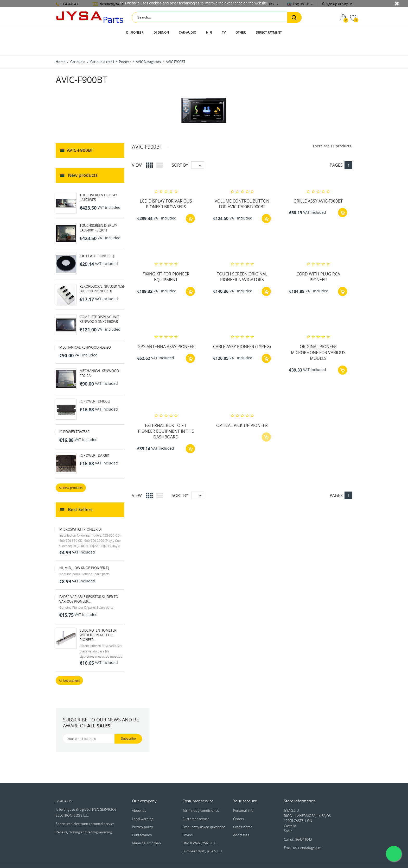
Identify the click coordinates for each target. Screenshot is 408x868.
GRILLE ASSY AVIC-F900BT (318, 186)
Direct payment (269, 32)
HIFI (209, 32)
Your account (245, 786)
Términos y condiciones (201, 796)
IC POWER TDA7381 (95, 441)
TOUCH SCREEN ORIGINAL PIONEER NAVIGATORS (242, 262)
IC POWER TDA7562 (74, 417)
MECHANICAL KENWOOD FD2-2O (85, 332)
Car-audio (187, 32)
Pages (336, 150)
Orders (238, 804)
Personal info (243, 796)
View (137, 150)
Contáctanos (142, 820)
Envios (187, 820)
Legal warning (143, 804)
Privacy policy (142, 812)
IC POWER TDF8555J (95, 386)
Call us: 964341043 (298, 825)
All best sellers (69, 666)
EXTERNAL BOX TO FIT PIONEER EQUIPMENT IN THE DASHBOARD (166, 416)
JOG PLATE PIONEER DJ (97, 241)
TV (224, 32)
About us (139, 796)
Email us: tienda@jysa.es (303, 833)
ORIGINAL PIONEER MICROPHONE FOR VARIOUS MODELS (318, 338)
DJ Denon (161, 32)
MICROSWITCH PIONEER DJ (80, 514)
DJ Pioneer (135, 32)
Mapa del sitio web (146, 828)
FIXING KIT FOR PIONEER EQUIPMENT (166, 262)
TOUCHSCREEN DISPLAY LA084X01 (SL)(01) (98, 213)
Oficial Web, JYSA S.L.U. (200, 828)
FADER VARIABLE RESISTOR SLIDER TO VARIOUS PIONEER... (89, 584)
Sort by (180, 150)
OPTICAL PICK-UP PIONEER (242, 411)
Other (241, 32)
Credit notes (243, 812)
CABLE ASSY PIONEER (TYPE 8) (242, 332)
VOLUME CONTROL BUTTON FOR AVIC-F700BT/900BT (242, 189)
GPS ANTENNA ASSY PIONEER (166, 332)
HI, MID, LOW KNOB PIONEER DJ (84, 553)
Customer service (196, 804)
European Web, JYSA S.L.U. (202, 836)
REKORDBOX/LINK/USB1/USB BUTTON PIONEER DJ (102, 274)
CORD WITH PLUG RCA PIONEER (318, 262)
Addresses (241, 820)
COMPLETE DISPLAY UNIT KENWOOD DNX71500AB (99, 304)
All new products (71, 473)
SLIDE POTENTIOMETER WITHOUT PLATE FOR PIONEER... (98, 620)
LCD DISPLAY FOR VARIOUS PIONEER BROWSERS (166, 189)
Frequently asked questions (204, 812)
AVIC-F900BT (80, 135)
